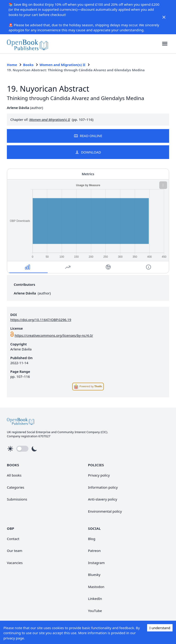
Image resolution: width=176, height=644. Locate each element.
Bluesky (94, 575)
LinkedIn (95, 599)
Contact (13, 539)
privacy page (14, 638)
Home (12, 65)
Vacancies (15, 563)
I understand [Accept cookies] (160, 628)
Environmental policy (105, 511)
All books (14, 475)
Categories (16, 487)
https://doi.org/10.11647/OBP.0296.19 (41, 320)
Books (28, 65)
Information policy (103, 487)
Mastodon (96, 587)
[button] (165, 44)
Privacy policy (99, 475)
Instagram (96, 563)
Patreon (94, 551)
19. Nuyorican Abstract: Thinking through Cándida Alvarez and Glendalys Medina (76, 70)
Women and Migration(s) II (63, 65)
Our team (15, 551)
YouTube (95, 611)
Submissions (17, 499)
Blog (92, 539)
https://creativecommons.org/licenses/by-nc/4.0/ (54, 335)
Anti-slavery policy (103, 499)
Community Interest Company (78, 432)
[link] (27, 44)
